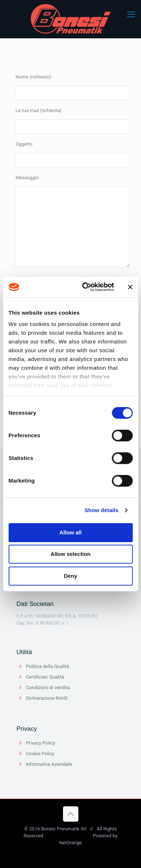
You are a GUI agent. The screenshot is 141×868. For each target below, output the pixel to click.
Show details (102, 510)
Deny (70, 576)
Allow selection (70, 554)
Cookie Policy (40, 754)
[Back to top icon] (71, 814)
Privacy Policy (41, 743)
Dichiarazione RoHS (47, 698)
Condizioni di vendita (48, 688)
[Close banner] (130, 287)
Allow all (70, 532)
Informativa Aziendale (49, 764)
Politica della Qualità (48, 666)
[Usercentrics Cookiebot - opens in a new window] (85, 287)
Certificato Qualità (45, 677)
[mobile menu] (131, 15)
